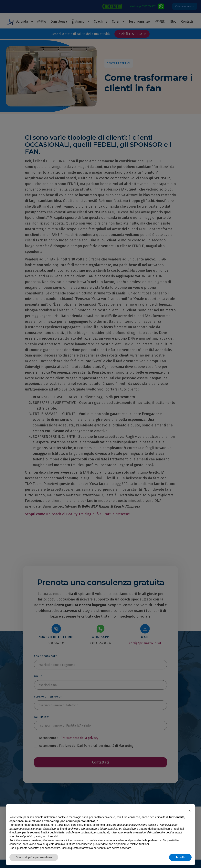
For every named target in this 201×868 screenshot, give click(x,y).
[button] (190, 811)
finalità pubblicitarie (53, 832)
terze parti (70, 825)
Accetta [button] (180, 857)
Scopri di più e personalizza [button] (34, 857)
